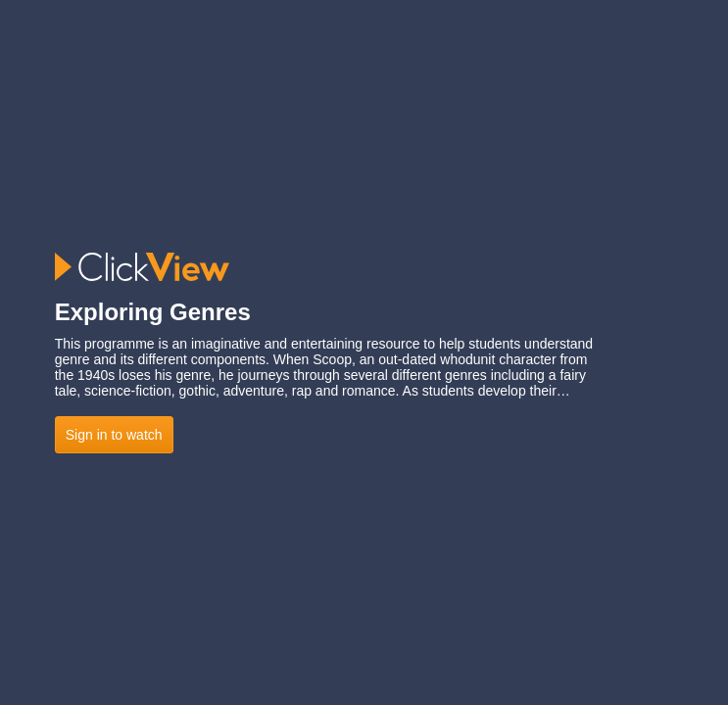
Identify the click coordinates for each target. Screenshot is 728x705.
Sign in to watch (114, 435)
